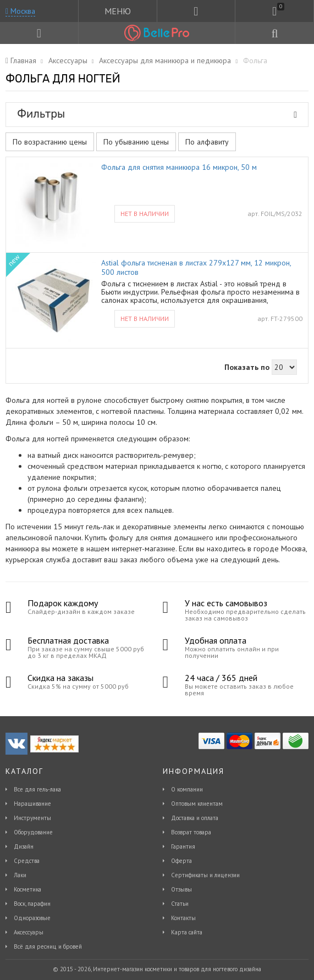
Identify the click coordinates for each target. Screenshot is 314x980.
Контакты (183, 918)
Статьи (180, 904)
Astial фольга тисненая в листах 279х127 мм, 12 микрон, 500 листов (196, 268)
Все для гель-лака (37, 789)
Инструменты (32, 818)
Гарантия (183, 846)
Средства (27, 861)
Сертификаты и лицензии (205, 875)
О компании (187, 789)
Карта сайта (187, 932)
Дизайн (24, 846)
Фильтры (157, 114)
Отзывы (181, 889)
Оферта (181, 861)
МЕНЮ (118, 11)
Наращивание (32, 804)
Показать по (247, 367)
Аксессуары (29, 932)
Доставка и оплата (195, 818)
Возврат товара (191, 832)
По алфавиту (207, 142)
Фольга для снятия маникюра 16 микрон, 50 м (179, 167)
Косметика (27, 889)
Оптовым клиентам (197, 804)
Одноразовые (32, 918)
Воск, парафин (32, 904)
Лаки (20, 875)
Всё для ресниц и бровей (48, 946)
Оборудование (33, 832)
